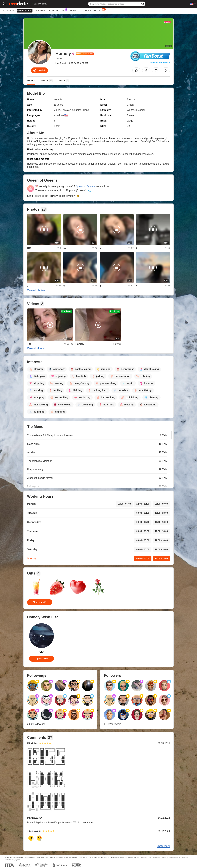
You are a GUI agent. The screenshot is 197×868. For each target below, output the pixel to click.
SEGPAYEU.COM (75, 858)
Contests (74, 11)
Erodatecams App (93, 10)
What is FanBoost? (160, 63)
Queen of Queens (86, 186)
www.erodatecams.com (39, 858)
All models (9, 11)
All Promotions (58, 10)
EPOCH (62, 858)
